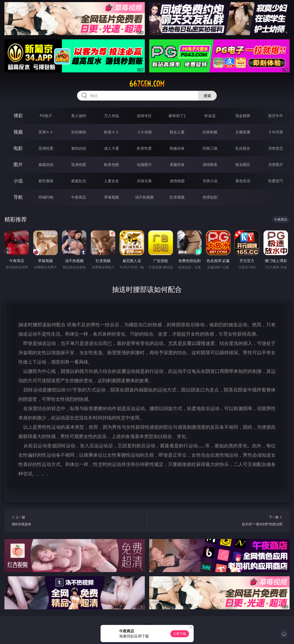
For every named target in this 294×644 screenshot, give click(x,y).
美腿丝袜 (177, 165)
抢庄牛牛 (276, 116)
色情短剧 (210, 197)
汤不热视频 (144, 197)
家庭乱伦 (79, 181)
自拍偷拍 (79, 132)
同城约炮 (46, 197)
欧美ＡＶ (112, 132)
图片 (18, 164)
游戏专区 (144, 116)
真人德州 (79, 116)
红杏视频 (177, 197)
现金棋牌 (243, 116)
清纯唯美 (210, 165)
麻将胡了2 (177, 116)
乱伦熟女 (243, 148)
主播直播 (243, 132)
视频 (18, 132)
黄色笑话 (243, 181)
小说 (18, 181)
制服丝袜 (177, 148)
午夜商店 (79, 197)
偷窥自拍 (46, 165)
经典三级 (210, 148)
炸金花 (210, 116)
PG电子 (46, 116)
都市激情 (46, 181)
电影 (18, 148)
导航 (18, 197)
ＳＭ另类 (276, 132)
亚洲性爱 (46, 148)
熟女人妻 (177, 132)
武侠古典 (144, 181)
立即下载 (180, 634)
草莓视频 (112, 197)
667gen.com (147, 84)
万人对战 (112, 116)
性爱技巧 (276, 181)
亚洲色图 (79, 165)
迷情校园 (177, 181)
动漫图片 (144, 165)
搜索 (207, 96)
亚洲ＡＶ (46, 132)
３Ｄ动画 (144, 132)
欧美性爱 (144, 148)
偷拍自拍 (79, 148)
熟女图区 (243, 165)
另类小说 (210, 181)
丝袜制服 (210, 132)
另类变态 (276, 148)
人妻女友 (112, 181)
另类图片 (276, 165)
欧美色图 (112, 165)
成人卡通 (112, 148)
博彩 (18, 116)
